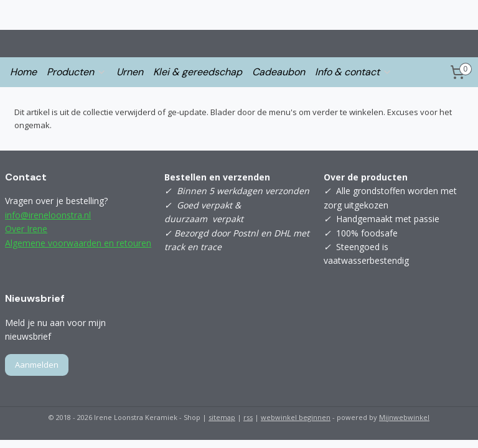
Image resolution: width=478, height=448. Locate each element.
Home (23, 72)
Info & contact (354, 72)
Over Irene (26, 229)
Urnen (130, 72)
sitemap (222, 417)
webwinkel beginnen (296, 417)
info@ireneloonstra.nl (48, 215)
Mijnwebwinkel (404, 417)
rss (248, 417)
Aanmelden (37, 365)
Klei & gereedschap (198, 72)
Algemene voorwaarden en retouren (78, 243)
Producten (77, 72)
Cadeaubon (279, 72)
